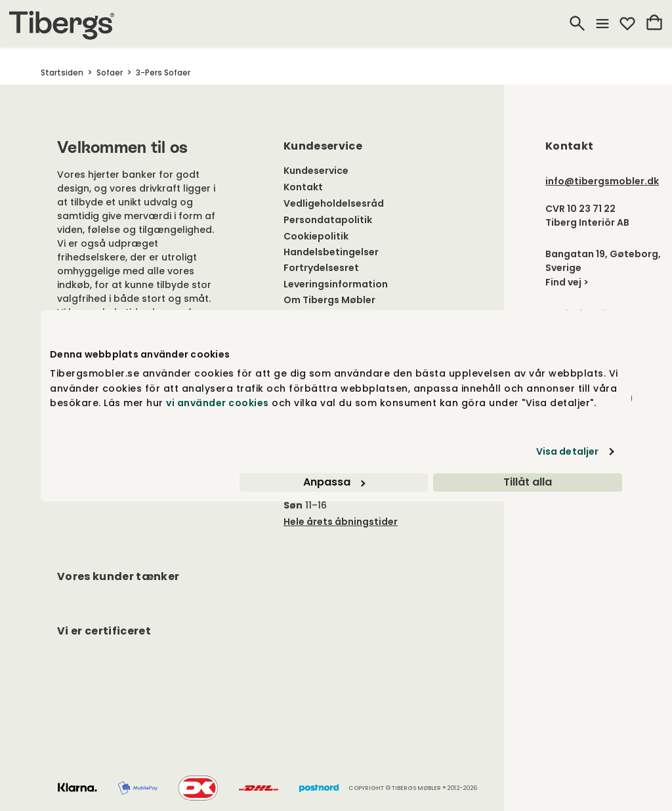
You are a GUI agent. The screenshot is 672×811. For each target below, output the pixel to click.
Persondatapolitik (328, 220)
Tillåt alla (528, 482)
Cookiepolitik (316, 236)
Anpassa (334, 482)
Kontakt (303, 187)
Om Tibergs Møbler (329, 300)
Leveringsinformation (336, 284)
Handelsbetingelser (331, 252)
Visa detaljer (567, 451)
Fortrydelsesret (321, 268)
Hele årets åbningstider (341, 522)
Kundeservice (316, 171)
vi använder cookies (218, 403)
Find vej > (567, 282)
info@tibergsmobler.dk (602, 181)
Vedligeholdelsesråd (334, 203)
